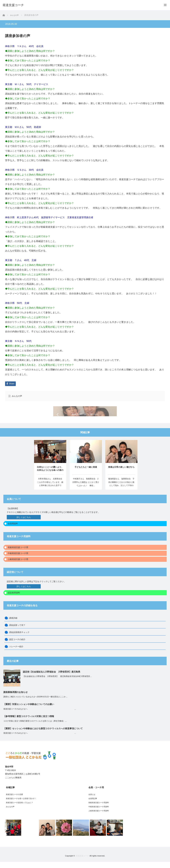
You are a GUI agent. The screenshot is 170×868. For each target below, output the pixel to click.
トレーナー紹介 (16, 653)
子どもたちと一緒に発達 (86, 473)
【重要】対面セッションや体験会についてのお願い (29, 710)
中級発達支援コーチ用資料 (99, 813)
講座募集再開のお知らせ (16, 698)
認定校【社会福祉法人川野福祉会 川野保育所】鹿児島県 (52, 678)
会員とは (92, 800)
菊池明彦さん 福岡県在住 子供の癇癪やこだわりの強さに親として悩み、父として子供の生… (121, 490)
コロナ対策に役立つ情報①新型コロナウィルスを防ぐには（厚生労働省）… (35, 727)
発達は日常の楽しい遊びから (121, 473)
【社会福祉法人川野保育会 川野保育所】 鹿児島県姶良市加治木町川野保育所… (57, 682)
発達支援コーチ (82, 862)
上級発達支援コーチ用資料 (99, 817)
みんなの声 (17, 396)
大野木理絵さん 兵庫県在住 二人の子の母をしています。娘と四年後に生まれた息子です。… (50, 490)
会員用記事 (93, 805)
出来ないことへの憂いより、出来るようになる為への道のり (50, 475)
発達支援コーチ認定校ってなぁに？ (19, 809)
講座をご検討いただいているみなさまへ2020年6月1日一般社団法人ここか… (35, 703)
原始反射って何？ (17, 631)
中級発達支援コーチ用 (18, 559)
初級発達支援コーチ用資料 (99, 809)
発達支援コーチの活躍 (14, 800)
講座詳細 (13, 624)
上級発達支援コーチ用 (18, 565)
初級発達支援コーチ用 (18, 553)
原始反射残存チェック (19, 638)
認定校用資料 (14, 599)
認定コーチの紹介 (17, 646)
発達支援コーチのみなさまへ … (40, 715)
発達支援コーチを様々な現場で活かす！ (21, 805)
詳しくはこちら (24, 523)
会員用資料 (13, 530)
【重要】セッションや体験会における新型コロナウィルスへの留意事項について (43, 735)
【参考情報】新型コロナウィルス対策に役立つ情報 (29, 723)
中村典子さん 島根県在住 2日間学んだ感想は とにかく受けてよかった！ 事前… (86, 488)
